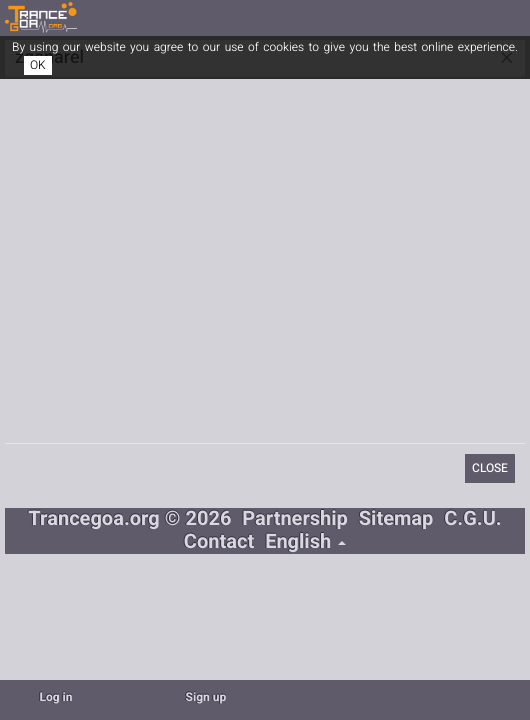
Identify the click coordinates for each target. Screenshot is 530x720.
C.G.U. (472, 519)
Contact (219, 542)
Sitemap (396, 519)
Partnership (295, 519)
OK (38, 65)
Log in (55, 698)
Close (490, 468)
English (305, 542)
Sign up (206, 698)
